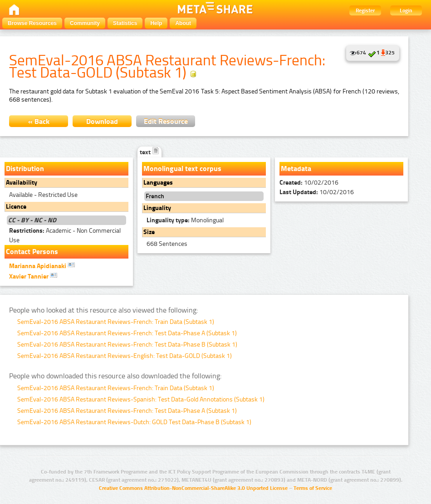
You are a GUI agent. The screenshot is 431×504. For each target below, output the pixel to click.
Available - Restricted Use (43, 195)
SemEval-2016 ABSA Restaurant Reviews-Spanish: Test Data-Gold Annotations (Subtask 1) (141, 399)
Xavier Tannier (33, 276)
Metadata (296, 169)
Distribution (25, 169)
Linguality (157, 208)
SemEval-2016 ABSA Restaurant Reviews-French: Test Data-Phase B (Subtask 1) (127, 345)
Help (156, 23)
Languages (158, 183)
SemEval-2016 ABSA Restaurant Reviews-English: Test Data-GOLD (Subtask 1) (125, 356)
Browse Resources (32, 23)
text (149, 152)
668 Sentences (167, 244)
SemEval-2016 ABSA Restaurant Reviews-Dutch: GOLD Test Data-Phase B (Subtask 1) (134, 422)
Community (85, 23)
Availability (22, 183)
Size (149, 232)
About (183, 23)
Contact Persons (32, 252)
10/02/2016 (309, 183)
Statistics (125, 23)
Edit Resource (166, 121)
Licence (16, 207)
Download (102, 121)
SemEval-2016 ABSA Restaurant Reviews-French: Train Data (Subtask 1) (116, 322)
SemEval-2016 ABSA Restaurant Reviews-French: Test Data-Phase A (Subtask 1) (127, 333)
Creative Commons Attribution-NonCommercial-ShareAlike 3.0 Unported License (193, 488)
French (155, 196)
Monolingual (185, 220)
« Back (39, 121)
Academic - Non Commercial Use (65, 235)
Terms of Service (313, 488)
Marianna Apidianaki (42, 265)
